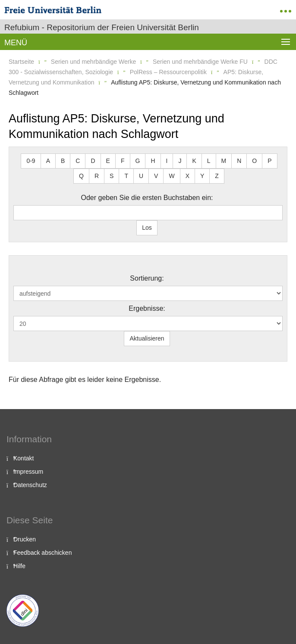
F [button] (123, 161)
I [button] (167, 161)
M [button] (224, 161)
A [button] (48, 161)
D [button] (93, 161)
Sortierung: (147, 278)
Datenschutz (30, 485)
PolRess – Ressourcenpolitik (168, 72)
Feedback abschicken (43, 553)
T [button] (126, 176)
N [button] (239, 161)
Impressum (28, 472)
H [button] (153, 161)
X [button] (187, 176)
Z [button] (217, 176)
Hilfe (19, 566)
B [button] (63, 161)
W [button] (172, 176)
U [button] (141, 176)
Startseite (21, 62)
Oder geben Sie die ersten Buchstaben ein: (147, 198)
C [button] (78, 161)
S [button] (112, 176)
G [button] (138, 161)
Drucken (25, 539)
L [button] (209, 161)
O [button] (254, 161)
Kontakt (24, 458)
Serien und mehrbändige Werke (93, 62)
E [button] (108, 161)
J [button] (180, 161)
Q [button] (81, 176)
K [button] (194, 161)
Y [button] (202, 176)
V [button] (156, 176)
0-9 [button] (31, 161)
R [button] (97, 176)
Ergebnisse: (147, 308)
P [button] (269, 161)
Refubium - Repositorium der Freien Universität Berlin (102, 27)
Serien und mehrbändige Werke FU (200, 62)
